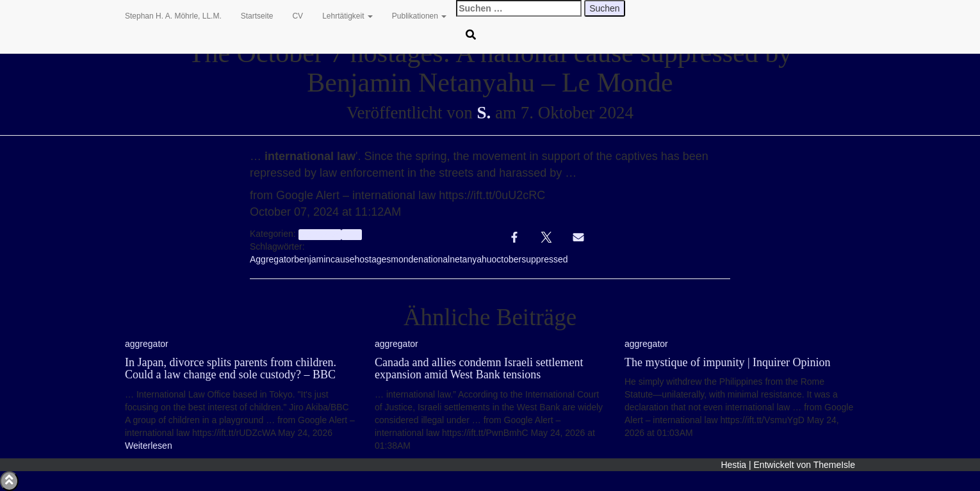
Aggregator (272, 259)
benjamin (312, 259)
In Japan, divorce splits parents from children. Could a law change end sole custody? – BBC (231, 369)
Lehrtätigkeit (347, 16)
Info (351, 234)
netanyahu (470, 259)
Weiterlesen (149, 446)
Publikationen (419, 16)
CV (298, 16)
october (507, 259)
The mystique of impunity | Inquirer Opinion (728, 362)
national (434, 259)
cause (342, 259)
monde (404, 259)
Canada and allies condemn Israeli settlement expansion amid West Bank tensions (479, 369)
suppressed (544, 259)
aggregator (320, 234)
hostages (372, 259)
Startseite (257, 16)
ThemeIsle (834, 465)
